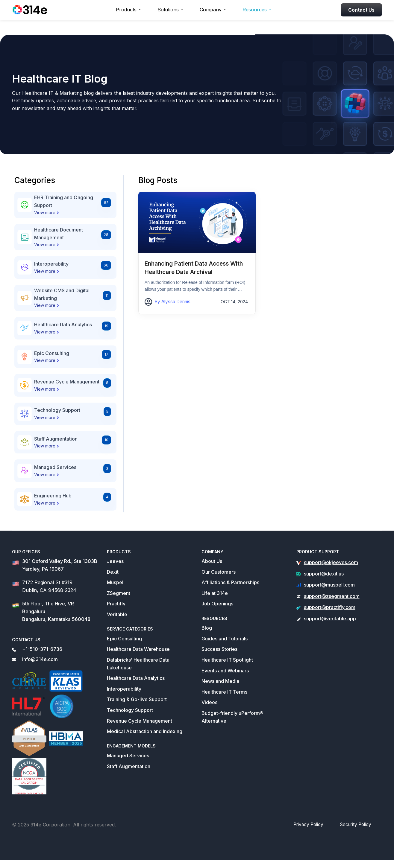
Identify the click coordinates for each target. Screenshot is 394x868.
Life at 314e (215, 593)
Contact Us (361, 10)
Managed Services (128, 756)
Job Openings (217, 604)
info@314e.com (40, 659)
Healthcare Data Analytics (136, 678)
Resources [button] (255, 10)
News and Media (220, 681)
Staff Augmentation (129, 766)
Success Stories (219, 649)
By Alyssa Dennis (171, 301)
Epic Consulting (124, 639)
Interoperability (124, 689)
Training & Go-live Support (137, 699)
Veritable (117, 614)
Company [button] (211, 10)
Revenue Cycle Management (140, 721)
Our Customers (219, 572)
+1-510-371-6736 (42, 649)
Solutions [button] (168, 10)
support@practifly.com (330, 607)
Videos (209, 702)
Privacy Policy (311, 832)
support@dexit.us (324, 574)
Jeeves (115, 561)
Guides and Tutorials (225, 639)
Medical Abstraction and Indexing (145, 731)
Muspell (116, 582)
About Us (212, 561)
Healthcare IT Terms (224, 692)
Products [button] (126, 10)
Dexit (113, 572)
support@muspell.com (329, 585)
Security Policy (357, 832)
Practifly (116, 604)
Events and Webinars (225, 671)
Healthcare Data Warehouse (138, 649)
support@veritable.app (330, 619)
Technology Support (130, 710)
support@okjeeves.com (331, 562)
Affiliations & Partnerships (230, 582)
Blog (207, 628)
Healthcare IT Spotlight (227, 660)
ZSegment (119, 593)
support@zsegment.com (332, 596)
